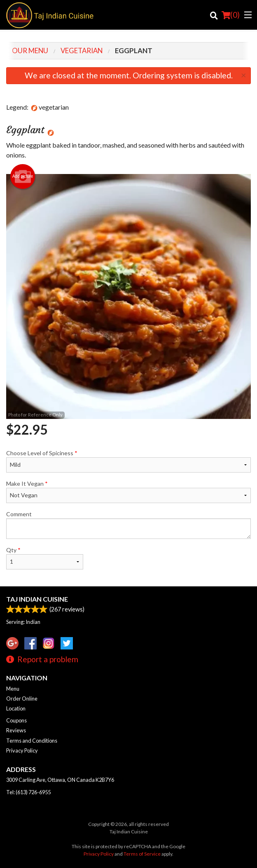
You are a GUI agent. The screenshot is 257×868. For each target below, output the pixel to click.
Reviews (16, 730)
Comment (128, 525)
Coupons (16, 720)
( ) (231, 15)
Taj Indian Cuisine (37, 599)
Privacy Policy (22, 750)
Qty (45, 558)
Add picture (23, 176)
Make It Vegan (128, 492)
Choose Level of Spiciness (128, 461)
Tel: (28, 792)
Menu (13, 689)
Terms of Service (142, 854)
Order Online (22, 699)
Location (16, 708)
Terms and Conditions (32, 741)
